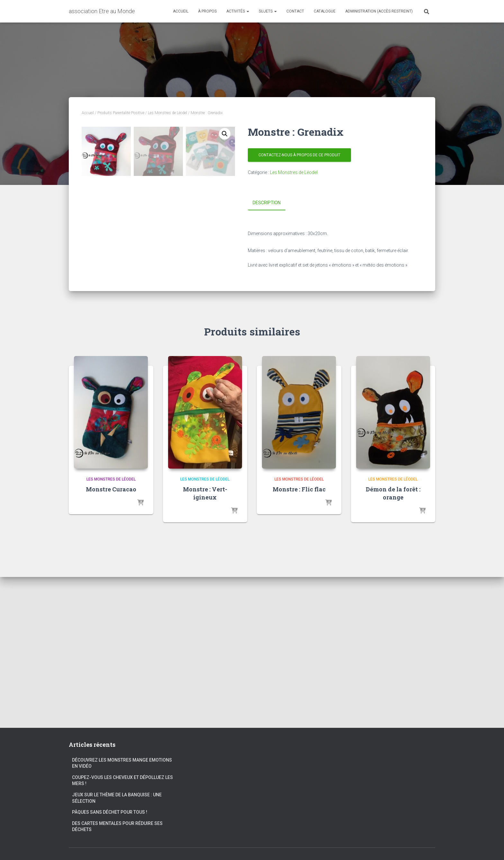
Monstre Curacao (111, 640)
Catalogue (325, 11)
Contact (295, 11)
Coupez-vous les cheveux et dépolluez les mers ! (122, 781)
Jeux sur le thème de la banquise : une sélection (117, 798)
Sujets (268, 11)
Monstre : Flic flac (299, 640)
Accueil (181, 11)
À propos (207, 11)
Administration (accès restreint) (379, 11)
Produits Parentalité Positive (121, 113)
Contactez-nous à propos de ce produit (299, 155)
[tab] (271, 203)
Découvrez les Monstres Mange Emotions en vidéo (122, 763)
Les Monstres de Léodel (167, 113)
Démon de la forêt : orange (393, 644)
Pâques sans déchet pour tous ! (110, 812)
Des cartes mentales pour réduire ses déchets (117, 827)
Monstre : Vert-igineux (205, 644)
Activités (238, 11)
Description (267, 203)
